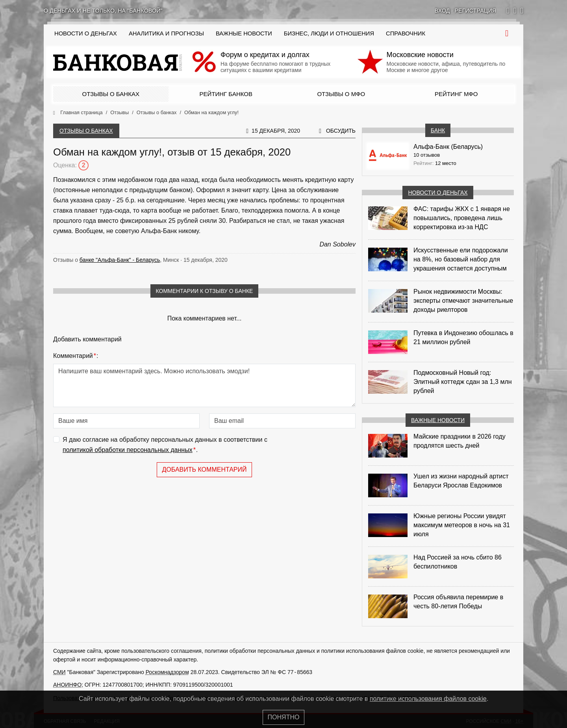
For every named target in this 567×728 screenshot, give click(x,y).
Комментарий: (76, 356)
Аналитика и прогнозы (166, 33)
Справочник (406, 33)
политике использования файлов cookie (428, 699)
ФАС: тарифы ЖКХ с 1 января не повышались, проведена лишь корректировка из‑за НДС (462, 218)
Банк (438, 130)
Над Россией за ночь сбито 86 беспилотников (458, 562)
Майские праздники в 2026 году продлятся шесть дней (460, 441)
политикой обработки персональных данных (128, 450)
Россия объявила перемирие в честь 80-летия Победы (458, 602)
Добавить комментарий (204, 470)
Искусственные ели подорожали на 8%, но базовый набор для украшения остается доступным (461, 259)
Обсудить (341, 131)
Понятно (284, 717)
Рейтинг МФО (456, 94)
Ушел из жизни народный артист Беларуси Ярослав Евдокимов (461, 481)
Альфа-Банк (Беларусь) (448, 147)
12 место (446, 163)
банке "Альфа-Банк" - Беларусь (120, 260)
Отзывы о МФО (341, 94)
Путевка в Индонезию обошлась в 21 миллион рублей (463, 337)
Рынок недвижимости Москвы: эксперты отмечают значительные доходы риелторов (463, 301)
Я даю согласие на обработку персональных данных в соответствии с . (165, 446)
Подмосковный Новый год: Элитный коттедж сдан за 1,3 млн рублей (463, 382)
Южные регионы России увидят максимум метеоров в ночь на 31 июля (462, 525)
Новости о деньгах (438, 193)
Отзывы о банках (111, 94)
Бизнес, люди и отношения (329, 33)
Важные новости (244, 33)
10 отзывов (427, 155)
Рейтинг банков (226, 94)
